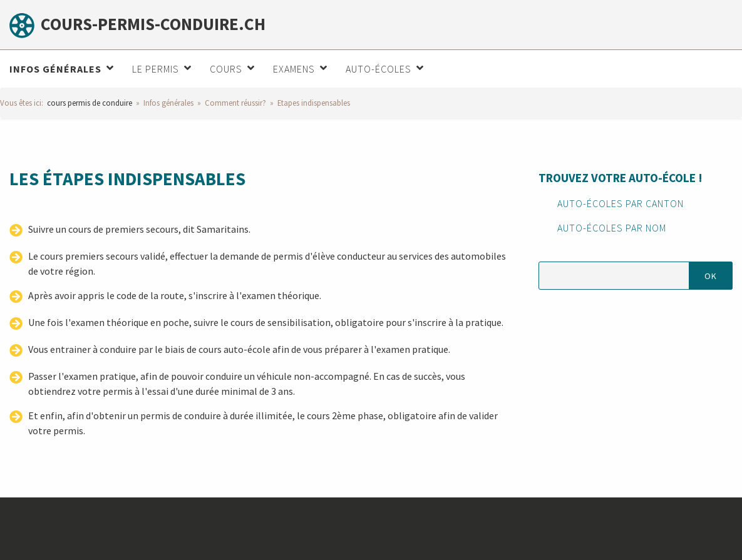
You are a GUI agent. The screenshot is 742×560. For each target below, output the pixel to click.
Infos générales (168, 103)
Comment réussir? (235, 103)
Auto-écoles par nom (612, 228)
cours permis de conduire (90, 103)
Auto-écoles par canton (621, 203)
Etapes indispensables (314, 103)
